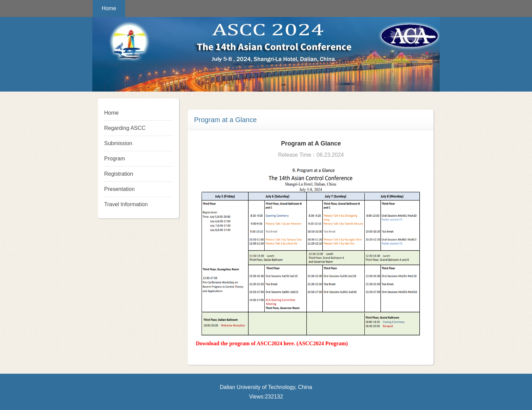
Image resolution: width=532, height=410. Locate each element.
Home (109, 8)
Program (115, 159)
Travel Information (126, 204)
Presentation (119, 189)
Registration (119, 174)
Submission (118, 143)
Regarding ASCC (125, 128)
